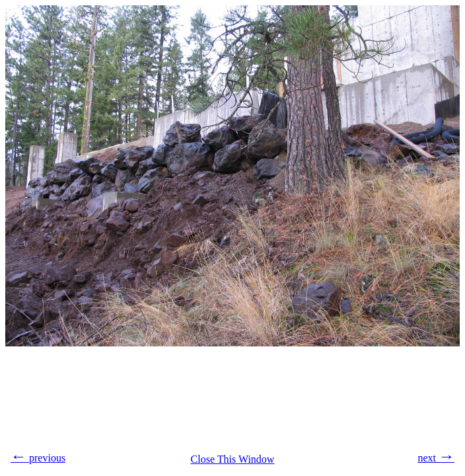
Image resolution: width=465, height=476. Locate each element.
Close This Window (233, 459)
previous (38, 456)
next (436, 456)
